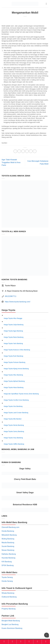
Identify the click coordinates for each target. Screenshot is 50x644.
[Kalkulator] (29, 642)
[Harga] (21, 642)
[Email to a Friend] (27, 151)
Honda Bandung (8, 531)
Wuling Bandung (8, 539)
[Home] (4, 642)
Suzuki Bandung (8, 546)
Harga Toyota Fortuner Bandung (15, 362)
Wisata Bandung (8, 593)
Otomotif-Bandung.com (10, 527)
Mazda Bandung (8, 543)
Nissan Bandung (8, 550)
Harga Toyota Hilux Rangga (13, 318)
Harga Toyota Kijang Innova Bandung (16, 369)
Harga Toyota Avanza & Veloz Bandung (17, 350)
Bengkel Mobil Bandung (11, 621)
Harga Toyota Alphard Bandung (14, 381)
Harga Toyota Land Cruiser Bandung (16, 413)
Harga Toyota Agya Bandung (13, 331)
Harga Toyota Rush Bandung (13, 356)
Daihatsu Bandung (9, 554)
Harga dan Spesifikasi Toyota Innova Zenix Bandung (21, 394)
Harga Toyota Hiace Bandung (14, 387)
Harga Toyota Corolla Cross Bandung (16, 400)
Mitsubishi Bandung (9, 535)
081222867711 (11, 296)
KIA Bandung (7, 562)
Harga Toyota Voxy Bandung (13, 438)
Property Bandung (9, 609)
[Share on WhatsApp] (15, 151)
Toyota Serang (7, 577)
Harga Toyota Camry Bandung (14, 431)
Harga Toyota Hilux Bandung (13, 375)
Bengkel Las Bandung (10, 624)
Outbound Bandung (9, 597)
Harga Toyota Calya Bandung (14, 325)
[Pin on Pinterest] (31, 151)
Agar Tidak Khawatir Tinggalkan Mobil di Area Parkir (11, 162)
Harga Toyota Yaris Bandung (13, 343)
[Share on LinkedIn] (35, 151)
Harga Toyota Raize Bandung (14, 337)
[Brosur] (37, 642)
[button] (47, 4)
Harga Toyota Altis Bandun (13, 419)
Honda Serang (7, 581)
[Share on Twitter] (23, 151)
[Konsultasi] (46, 642)
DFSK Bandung (8, 565)
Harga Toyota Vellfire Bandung (14, 444)
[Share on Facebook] (19, 151)
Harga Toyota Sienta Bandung (14, 425)
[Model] (13, 642)
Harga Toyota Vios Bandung (13, 406)
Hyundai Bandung (8, 558)
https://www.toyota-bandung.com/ (18, 302)
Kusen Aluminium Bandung (12, 628)
